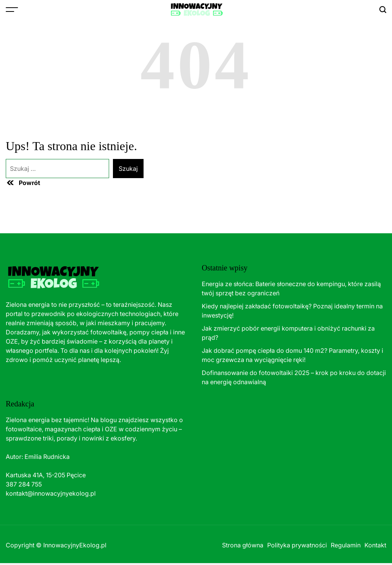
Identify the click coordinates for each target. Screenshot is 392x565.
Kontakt (375, 545)
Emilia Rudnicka (47, 457)
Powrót (23, 183)
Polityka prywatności (297, 545)
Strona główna (243, 545)
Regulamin (346, 545)
